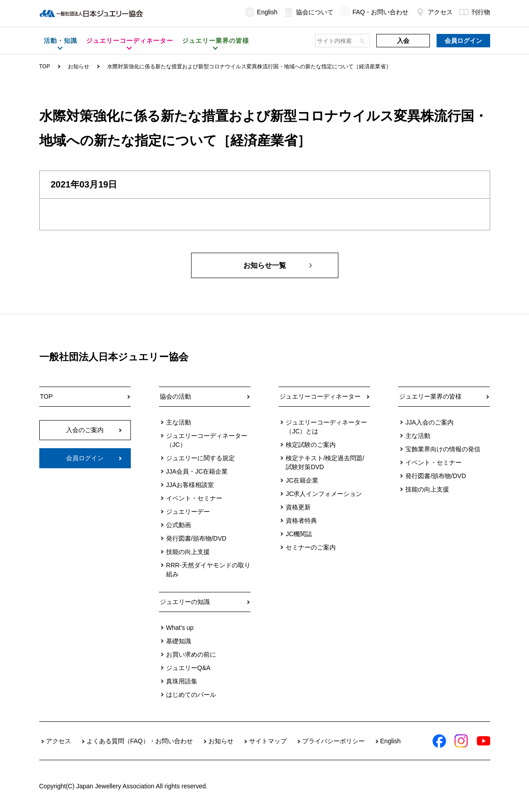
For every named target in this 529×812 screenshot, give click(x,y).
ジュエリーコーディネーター (320, 396)
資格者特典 (301, 521)
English (261, 12)
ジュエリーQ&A (188, 668)
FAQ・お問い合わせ (374, 12)
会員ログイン (463, 41)
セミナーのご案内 (311, 547)
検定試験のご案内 (311, 445)
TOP (45, 67)
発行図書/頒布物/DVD (196, 538)
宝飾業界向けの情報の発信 (443, 449)
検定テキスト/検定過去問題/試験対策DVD (325, 462)
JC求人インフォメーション (324, 494)
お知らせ (79, 67)
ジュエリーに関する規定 (200, 458)
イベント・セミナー (194, 498)
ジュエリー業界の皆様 (430, 396)
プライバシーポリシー (333, 741)
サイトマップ (268, 741)
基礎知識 (179, 641)
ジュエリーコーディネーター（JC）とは (326, 427)
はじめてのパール (191, 695)
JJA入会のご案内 (429, 422)
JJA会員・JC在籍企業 (197, 471)
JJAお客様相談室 (190, 485)
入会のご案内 (85, 430)
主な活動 (179, 422)
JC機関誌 (299, 534)
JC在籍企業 (302, 480)
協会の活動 (175, 396)
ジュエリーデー (188, 512)
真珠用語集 (182, 681)
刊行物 (475, 12)
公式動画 (179, 525)
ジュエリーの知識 (185, 602)
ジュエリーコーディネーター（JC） (207, 440)
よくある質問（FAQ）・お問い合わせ (140, 741)
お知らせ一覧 (265, 265)
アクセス (434, 12)
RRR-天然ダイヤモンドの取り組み (208, 570)
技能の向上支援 (188, 552)
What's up (180, 628)
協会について (309, 12)
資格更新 (298, 507)
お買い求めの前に (191, 654)
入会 (403, 41)
